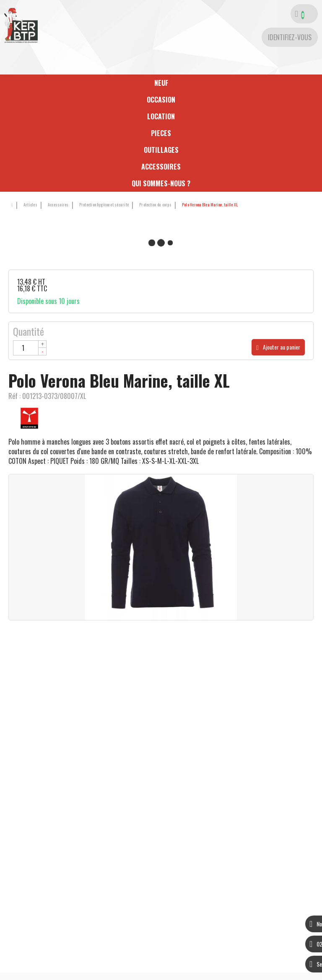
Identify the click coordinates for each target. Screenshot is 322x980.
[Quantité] (30, 348)
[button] (209, 205)
